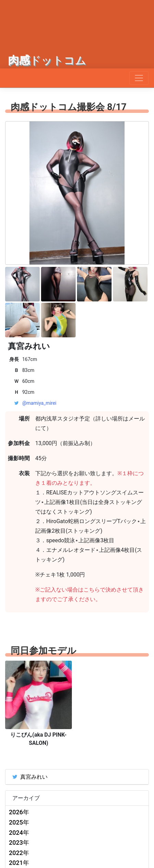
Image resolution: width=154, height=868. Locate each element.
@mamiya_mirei (39, 403)
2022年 (19, 853)
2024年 (19, 833)
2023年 (19, 843)
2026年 (19, 812)
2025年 (19, 822)
